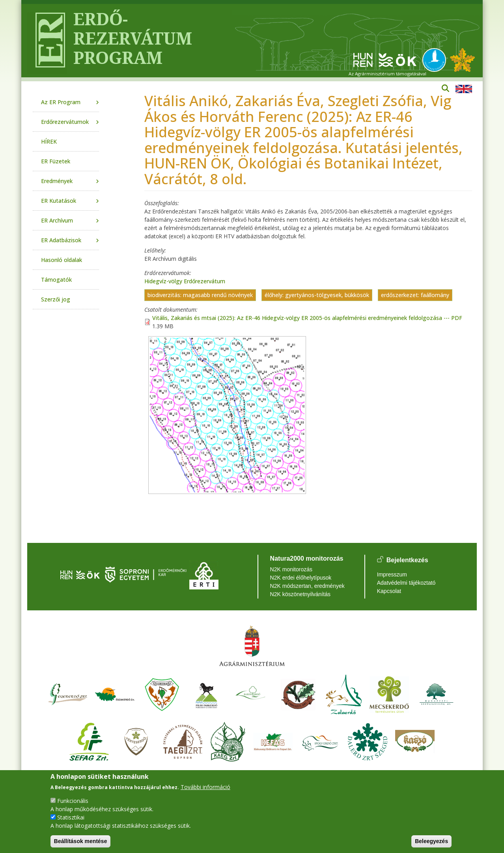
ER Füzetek (56, 161)
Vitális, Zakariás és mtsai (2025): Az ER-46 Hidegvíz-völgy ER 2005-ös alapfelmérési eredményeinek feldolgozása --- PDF (307, 318)
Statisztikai (71, 817)
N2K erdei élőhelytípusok (301, 578)
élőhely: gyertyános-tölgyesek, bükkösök (317, 295)
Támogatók (56, 280)
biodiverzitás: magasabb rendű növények (200, 295)
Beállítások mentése (81, 841)
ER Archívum (57, 220)
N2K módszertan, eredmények (307, 586)
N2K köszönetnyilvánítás (300, 594)
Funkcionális (73, 801)
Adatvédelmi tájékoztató (406, 583)
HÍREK (49, 141)
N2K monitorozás (291, 569)
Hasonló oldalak (62, 260)
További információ (205, 787)
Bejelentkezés (407, 560)
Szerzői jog (56, 299)
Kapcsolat (389, 591)
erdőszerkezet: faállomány (415, 295)
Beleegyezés (431, 841)
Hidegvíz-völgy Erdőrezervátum (185, 281)
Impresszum (392, 574)
